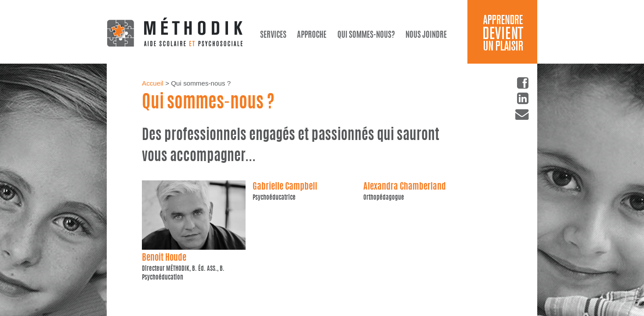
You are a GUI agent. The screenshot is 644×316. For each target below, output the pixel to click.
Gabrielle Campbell (285, 187)
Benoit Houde (164, 258)
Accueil (153, 83)
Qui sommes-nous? (366, 36)
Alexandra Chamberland (405, 187)
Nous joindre (426, 36)
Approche (312, 36)
